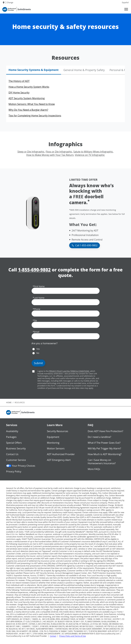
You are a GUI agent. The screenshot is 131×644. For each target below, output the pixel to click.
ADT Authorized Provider (61, 454)
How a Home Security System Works (29, 87)
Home (9, 402)
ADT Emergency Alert (59, 460)
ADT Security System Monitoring (27, 98)
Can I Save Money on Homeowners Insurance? (102, 462)
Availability (12, 431)
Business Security (16, 448)
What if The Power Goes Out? (104, 443)
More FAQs (94, 469)
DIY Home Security (19, 93)
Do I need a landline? (99, 437)
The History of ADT (19, 81)
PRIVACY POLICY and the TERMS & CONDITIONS (69, 371)
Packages (11, 437)
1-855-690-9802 (34, 270)
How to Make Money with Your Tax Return (50, 155)
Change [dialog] (10, 2)
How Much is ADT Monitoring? (105, 454)
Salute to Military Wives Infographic (93, 152)
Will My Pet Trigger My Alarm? (104, 448)
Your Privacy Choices (21, 466)
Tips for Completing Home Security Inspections (35, 116)
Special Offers (14, 443)
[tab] (34, 70)
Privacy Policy (14, 471)
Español (125, 2)
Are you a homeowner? (45, 343)
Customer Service (16, 460)
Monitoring (53, 443)
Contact (53, 636)
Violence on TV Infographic (90, 155)
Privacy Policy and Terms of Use (73, 636)
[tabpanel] (66, 98)
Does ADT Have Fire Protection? (105, 431)
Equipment (53, 437)
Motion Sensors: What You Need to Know (32, 104)
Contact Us (12, 454)
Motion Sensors (56, 448)
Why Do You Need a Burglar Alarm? (28, 110)
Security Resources (58, 431)
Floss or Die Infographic (59, 152)
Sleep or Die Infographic (31, 152)
